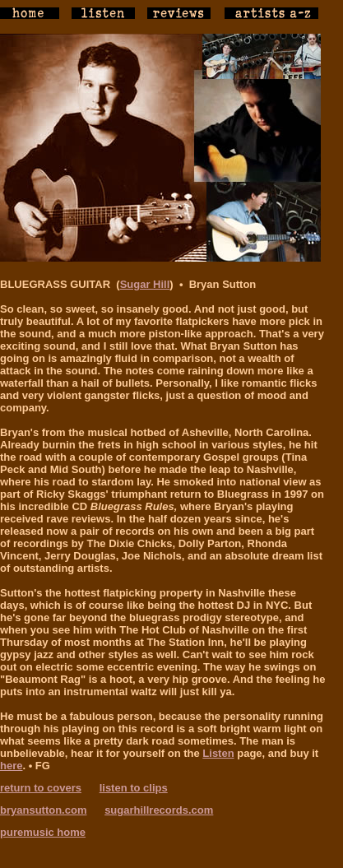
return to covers (41, 788)
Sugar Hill (145, 284)
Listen (218, 753)
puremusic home (43, 832)
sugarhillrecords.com (159, 810)
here (11, 766)
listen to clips (134, 788)
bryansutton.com (43, 810)
